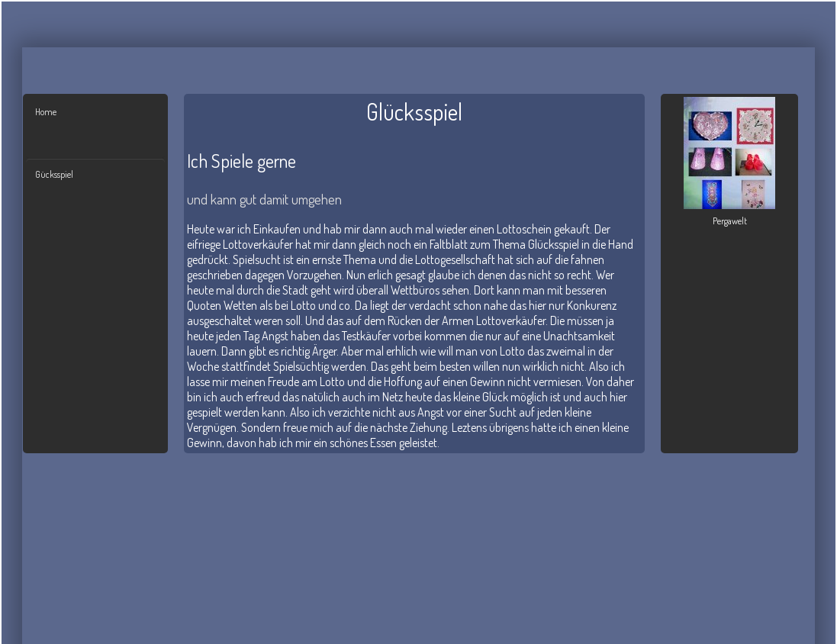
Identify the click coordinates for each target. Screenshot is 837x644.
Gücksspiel (54, 174)
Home (46, 112)
